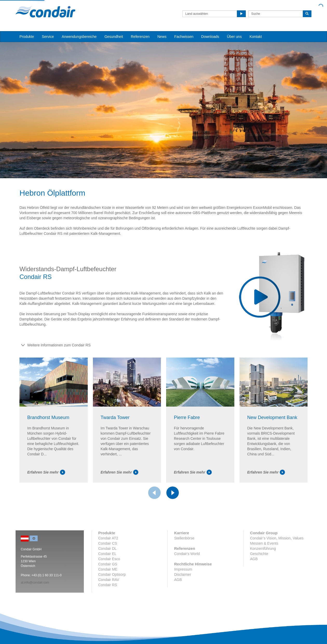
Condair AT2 (108, 538)
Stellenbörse (184, 538)
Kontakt (256, 37)
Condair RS (108, 585)
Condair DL (108, 549)
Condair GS (108, 564)
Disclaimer (183, 574)
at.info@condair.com (35, 583)
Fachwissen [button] (184, 37)
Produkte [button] (27, 37)
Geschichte (259, 554)
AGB (178, 580)
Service (48, 37)
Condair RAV (109, 580)
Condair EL (107, 554)
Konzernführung (263, 549)
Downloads (210, 37)
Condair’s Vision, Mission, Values (277, 538)
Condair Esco (109, 559)
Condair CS (108, 543)
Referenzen (140, 37)
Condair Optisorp (112, 574)
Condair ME (108, 569)
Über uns (234, 37)
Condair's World (187, 554)
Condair (45, 12)
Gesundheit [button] (114, 37)
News (162, 37)
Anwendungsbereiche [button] (79, 37)
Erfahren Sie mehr (46, 472)
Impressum (183, 569)
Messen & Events (264, 543)
